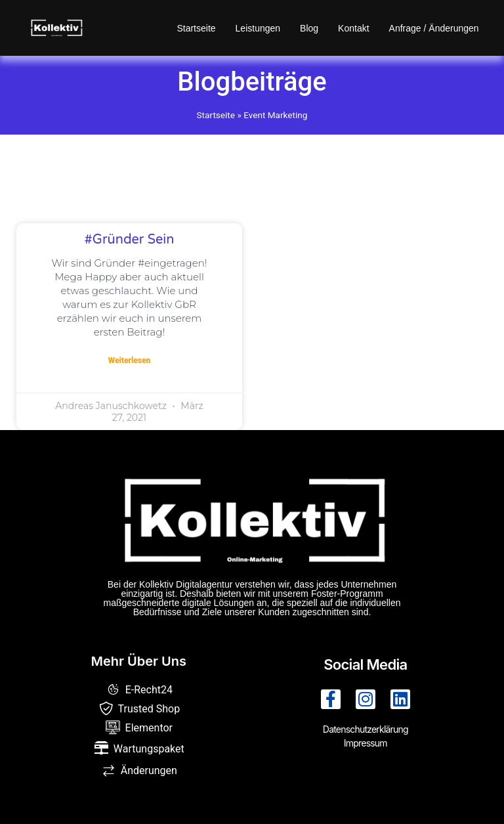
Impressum (366, 743)
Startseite (196, 28)
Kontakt (353, 28)
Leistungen (258, 28)
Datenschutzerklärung (366, 729)
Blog (309, 28)
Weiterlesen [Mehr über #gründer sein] (130, 360)
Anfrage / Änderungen (434, 28)
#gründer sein (130, 240)
